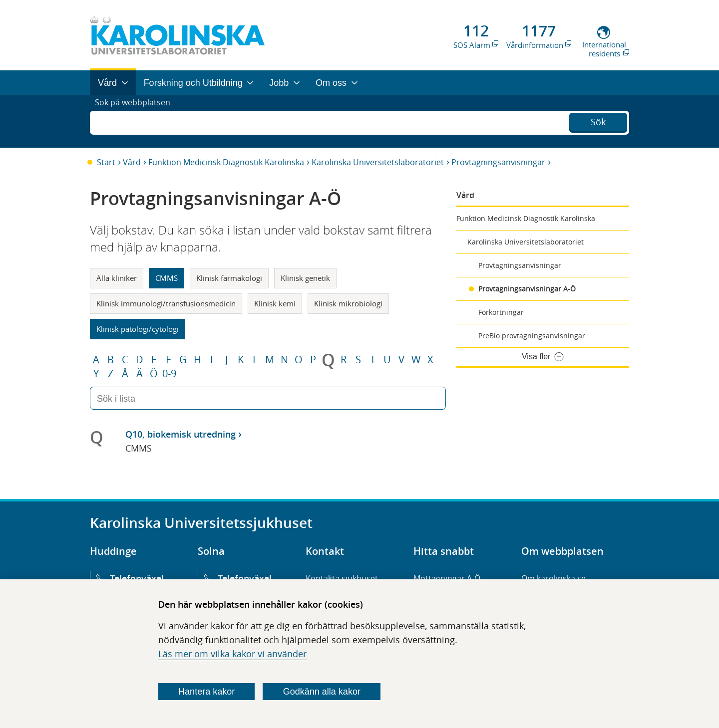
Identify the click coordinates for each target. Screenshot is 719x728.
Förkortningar (501, 312)
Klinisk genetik (305, 278)
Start (106, 162)
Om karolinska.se (553, 578)
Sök (598, 120)
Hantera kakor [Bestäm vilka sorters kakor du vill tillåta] (206, 692)
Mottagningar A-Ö (447, 578)
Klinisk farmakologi (229, 278)
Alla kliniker (117, 278)
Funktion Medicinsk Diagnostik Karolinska (226, 162)
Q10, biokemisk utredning (180, 434)
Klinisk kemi (275, 303)
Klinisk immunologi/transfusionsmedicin (166, 303)
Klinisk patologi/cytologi (138, 329)
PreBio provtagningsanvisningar (532, 336)
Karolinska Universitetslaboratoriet (378, 162)
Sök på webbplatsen (137, 121)
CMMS (167, 278)
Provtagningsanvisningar (498, 162)
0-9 (169, 374)
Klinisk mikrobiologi (348, 303)
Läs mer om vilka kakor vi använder (232, 654)
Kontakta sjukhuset (342, 578)
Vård (132, 162)
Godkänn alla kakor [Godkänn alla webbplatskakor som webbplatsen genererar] (322, 692)
